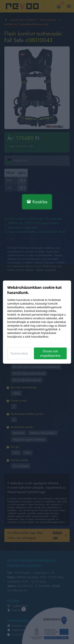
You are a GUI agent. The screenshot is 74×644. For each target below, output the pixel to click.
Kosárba (37, 202)
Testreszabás (19, 353)
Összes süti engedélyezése (50, 353)
